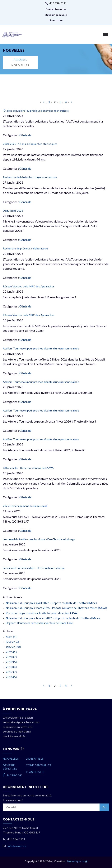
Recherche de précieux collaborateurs (26, 248)
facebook (12, 775)
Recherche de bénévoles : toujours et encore (30, 177)
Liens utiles (56, 20)
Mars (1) (11, 637)
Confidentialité (39, 765)
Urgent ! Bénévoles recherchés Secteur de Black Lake (39, 623)
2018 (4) (11, 667)
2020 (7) (11, 657)
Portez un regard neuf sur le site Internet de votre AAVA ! (42, 613)
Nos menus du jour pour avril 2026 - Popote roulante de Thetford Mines (51, 603)
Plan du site (35, 772)
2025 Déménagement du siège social (25, 506)
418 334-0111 (58, 3)
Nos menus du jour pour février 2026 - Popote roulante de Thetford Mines (53, 618)
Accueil (20, 59)
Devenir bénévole (56, 15)
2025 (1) (11, 652)
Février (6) (12, 642)
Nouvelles (20, 65)
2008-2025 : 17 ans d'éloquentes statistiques (30, 144)
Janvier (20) (13, 647)
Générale (25, 135)
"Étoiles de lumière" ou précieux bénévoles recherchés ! (36, 111)
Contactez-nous (56, 9)
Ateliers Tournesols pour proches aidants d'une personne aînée (41, 348)
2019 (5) (11, 662)
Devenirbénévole (10, 767)
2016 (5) (11, 677)
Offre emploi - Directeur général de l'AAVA (28, 468)
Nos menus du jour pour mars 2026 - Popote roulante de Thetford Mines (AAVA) (56, 608)
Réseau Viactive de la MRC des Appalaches (29, 286)
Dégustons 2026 (13, 211)
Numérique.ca (76, 861)
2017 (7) (11, 672)
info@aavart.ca (17, 846)
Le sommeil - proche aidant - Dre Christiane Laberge (34, 568)
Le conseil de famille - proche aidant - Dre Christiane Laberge (39, 539)
